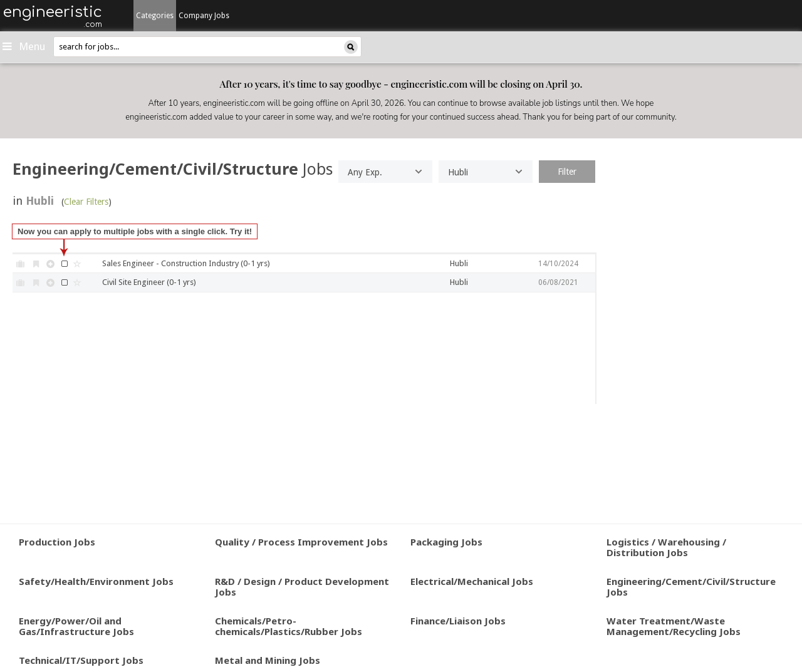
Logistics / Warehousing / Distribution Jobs (666, 547)
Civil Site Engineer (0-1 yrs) (149, 282)
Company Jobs (204, 16)
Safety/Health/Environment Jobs (96, 581)
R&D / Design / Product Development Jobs (302, 587)
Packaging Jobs (446, 542)
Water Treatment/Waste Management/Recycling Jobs (674, 626)
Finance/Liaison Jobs (458, 621)
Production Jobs (57, 542)
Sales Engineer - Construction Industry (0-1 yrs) (186, 263)
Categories (155, 16)
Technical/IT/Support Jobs (81, 660)
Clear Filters (86, 202)
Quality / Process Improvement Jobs (301, 542)
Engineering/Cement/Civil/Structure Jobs (691, 587)
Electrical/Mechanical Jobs (472, 581)
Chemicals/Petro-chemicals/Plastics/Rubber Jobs (289, 626)
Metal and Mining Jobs (268, 660)
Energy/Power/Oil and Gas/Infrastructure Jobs (76, 626)
